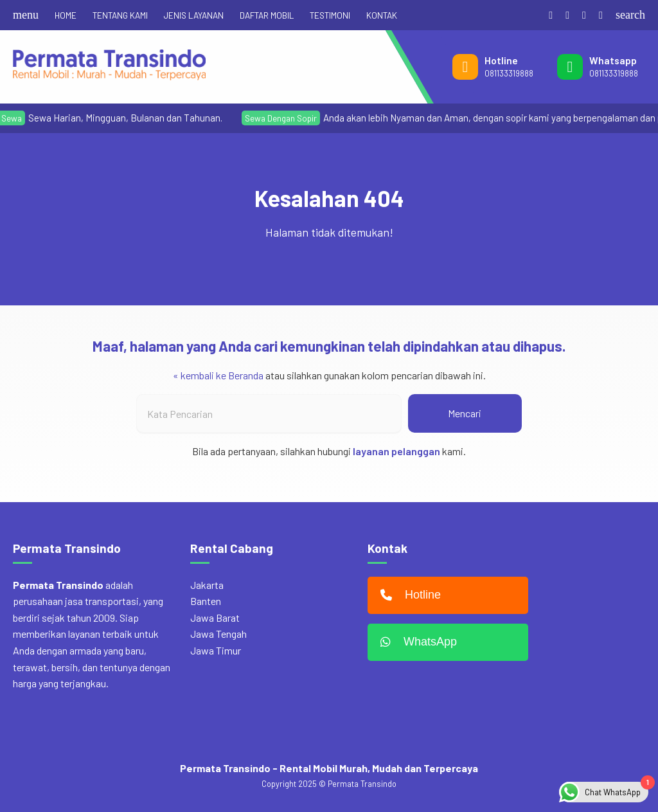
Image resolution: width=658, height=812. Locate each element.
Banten (206, 601)
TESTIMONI (330, 15)
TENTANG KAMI (120, 15)
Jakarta (207, 585)
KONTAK (382, 15)
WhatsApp (415, 642)
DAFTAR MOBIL (267, 15)
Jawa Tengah (218, 634)
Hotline (407, 595)
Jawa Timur (216, 650)
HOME (66, 15)
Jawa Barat (215, 618)
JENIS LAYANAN (194, 15)
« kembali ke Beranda (218, 375)
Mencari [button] (465, 413)
